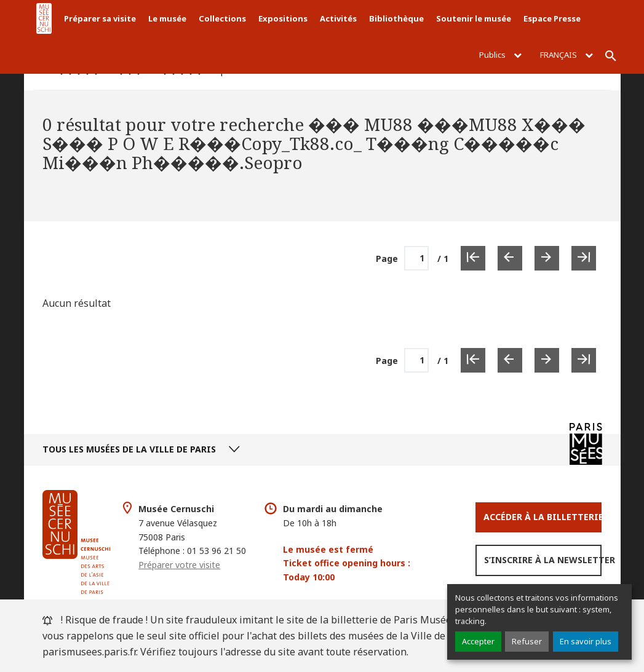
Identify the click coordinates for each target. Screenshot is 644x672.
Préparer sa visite (100, 18)
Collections (222, 18)
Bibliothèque (396, 18)
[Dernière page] (584, 258)
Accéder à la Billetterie (543, 517)
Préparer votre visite (179, 565)
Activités (338, 18)
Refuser (527, 641)
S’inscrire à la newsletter (543, 560)
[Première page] (473, 258)
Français (566, 55)
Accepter (478, 641)
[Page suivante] (547, 258)
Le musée (167, 18)
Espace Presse (552, 18)
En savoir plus (586, 641)
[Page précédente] (510, 258)
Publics (500, 55)
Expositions (283, 18)
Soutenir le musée (474, 18)
